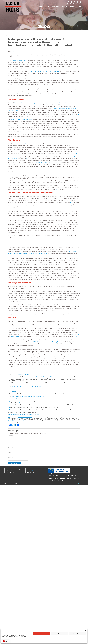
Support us (73, 7)
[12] (26, 217)
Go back (6, 36)
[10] (57, 189)
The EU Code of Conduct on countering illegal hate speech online (25, 573)
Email (10, 611)
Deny (59, 634)
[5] (73, 114)
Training (48, 7)
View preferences (77, 634)
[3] (45, 111)
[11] (71, 202)
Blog (67, 7)
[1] (68, 107)
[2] (17, 111)
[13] (9, 568)
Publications (55, 7)
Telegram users (15, 548)
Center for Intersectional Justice (25, 576)
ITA (13, 52)
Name (10, 607)
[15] (15, 430)
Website (11, 616)
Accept (42, 634)
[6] (78, 114)
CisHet (20, 561)
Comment (12, 594)
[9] (76, 153)
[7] (19, 122)
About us (41, 7)
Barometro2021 (15, 557)
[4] (28, 114)
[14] (77, 423)
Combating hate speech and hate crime (20, 533)
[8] (20, 131)
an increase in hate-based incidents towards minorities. (44, 72)
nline (15, 111)
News (62, 7)
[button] (85, 630)
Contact (80, 7)
